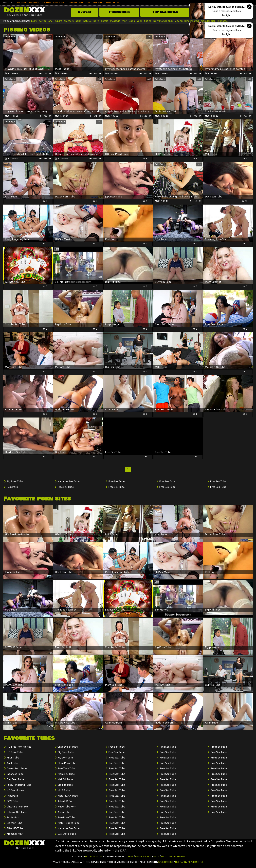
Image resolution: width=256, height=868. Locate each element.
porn (96, 21)
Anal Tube (12, 763)
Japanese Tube (15, 774)
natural (87, 21)
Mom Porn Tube (67, 763)
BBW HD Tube (15, 829)
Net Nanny (181, 862)
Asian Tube (64, 812)
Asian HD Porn (66, 801)
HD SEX (117, 3)
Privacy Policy (143, 857)
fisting (148, 21)
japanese (222, 21)
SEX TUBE (21, 3)
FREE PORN (59, 3)
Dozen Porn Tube (17, 769)
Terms (130, 857)
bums (34, 21)
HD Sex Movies (15, 791)
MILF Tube (13, 758)
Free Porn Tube (66, 818)
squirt (58, 21)
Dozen (24, 10)
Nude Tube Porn (67, 807)
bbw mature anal (163, 21)
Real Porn (12, 487)
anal (51, 21)
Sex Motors (13, 818)
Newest (85, 12)
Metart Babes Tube (68, 823)
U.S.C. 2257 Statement (173, 857)
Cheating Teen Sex (17, 807)
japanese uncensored (187, 21)
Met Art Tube (65, 780)
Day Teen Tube (15, 780)
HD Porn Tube (15, 752)
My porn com (65, 758)
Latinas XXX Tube (17, 812)
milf (124, 21)
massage (115, 21)
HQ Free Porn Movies (19, 747)
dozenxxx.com (94, 857)
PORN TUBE (85, 3)
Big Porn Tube (15, 482)
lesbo (132, 21)
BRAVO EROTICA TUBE (40, 3)
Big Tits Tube (65, 785)
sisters (104, 21)
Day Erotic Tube (67, 834)
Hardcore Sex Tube (68, 482)
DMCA (156, 857)
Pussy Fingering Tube (19, 785)
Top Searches (165, 12)
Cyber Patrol (166, 862)
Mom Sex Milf (15, 834)
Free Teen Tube (66, 769)
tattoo (43, 21)
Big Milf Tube (14, 823)
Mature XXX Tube (68, 796)
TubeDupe (10, 37)
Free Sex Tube (66, 487)
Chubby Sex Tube (68, 747)
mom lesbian (208, 21)
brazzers (69, 21)
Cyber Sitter (196, 862)
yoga (140, 21)
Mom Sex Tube (66, 774)
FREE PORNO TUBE (102, 3)
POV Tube (12, 801)
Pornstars (119, 12)
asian (78, 21)
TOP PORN (72, 3)
